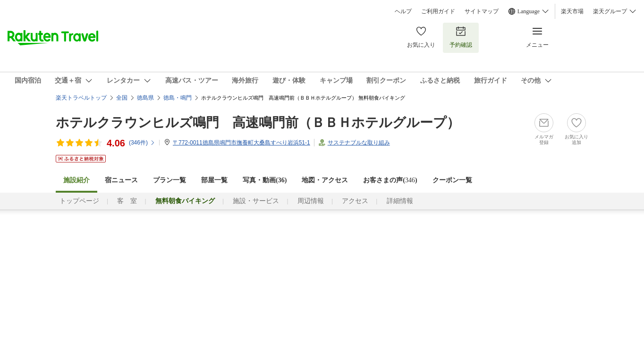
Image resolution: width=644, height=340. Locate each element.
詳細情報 (400, 201)
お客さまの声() (390, 180)
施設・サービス (256, 201)
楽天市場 (572, 11)
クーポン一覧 (452, 180)
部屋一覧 (214, 180)
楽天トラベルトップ (81, 98)
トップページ (79, 201)
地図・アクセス (325, 180)
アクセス (355, 201)
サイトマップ (482, 11)
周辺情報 (311, 201)
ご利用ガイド (438, 11)
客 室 (127, 201)
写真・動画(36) (265, 180)
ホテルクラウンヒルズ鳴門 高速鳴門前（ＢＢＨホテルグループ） (258, 123)
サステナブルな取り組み (359, 143)
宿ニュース (121, 180)
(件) (142, 143)
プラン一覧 (169, 180)
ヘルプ (403, 11)
